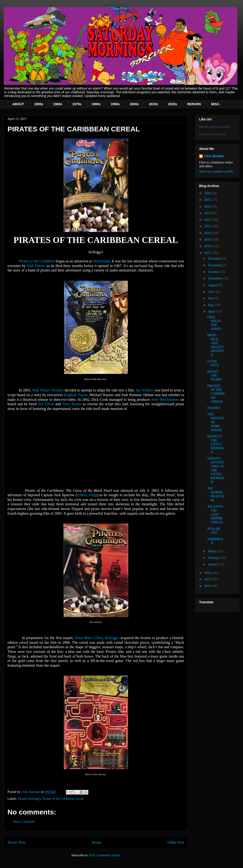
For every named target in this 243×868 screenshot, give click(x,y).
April (212, 312)
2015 (208, 579)
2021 (208, 226)
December (215, 259)
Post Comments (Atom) (105, 855)
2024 (208, 207)
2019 (208, 240)
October (214, 272)
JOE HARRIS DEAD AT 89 (216, 494)
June (211, 298)
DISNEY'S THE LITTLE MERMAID (216, 444)
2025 (208, 200)
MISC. (216, 104)
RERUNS (194, 104)
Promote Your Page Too (213, 134)
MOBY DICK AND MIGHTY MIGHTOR (216, 345)
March (213, 551)
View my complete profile (216, 172)
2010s (153, 104)
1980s (96, 104)
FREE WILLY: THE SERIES (214, 323)
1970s (77, 104)
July (211, 292)
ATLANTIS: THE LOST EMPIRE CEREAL (216, 514)
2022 (208, 220)
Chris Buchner (214, 156)
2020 (208, 233)
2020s (173, 104)
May (211, 305)
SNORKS (214, 408)
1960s (58, 104)
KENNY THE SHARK (214, 376)
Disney (23, 799)
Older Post (176, 842)
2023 (208, 213)
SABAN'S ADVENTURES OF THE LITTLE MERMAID (216, 470)
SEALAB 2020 (214, 531)
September (215, 278)
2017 (208, 253)
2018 (208, 246)
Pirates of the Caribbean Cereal (63, 799)
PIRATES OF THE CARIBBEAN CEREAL (216, 394)
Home (97, 842)
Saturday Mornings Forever (215, 127)
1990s (115, 104)
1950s (39, 104)
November (215, 265)
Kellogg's (35, 799)
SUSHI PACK (213, 363)
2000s (134, 104)
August (213, 285)
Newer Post (17, 842)
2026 (208, 193)
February (214, 558)
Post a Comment (24, 822)
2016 (208, 573)
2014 (208, 586)
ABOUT (18, 104)
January (213, 564)
